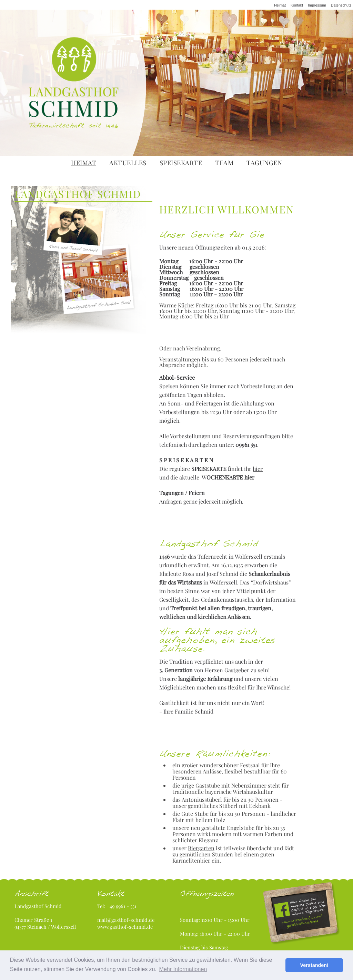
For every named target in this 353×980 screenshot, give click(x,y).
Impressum (317, 5)
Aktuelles (128, 163)
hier (258, 469)
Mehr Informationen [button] (183, 969)
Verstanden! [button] (314, 965)
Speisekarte (181, 163)
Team (224, 163)
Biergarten (201, 848)
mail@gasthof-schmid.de (126, 920)
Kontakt (297, 5)
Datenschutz (341, 5)
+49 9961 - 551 (121, 906)
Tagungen (264, 163)
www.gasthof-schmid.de (125, 927)
